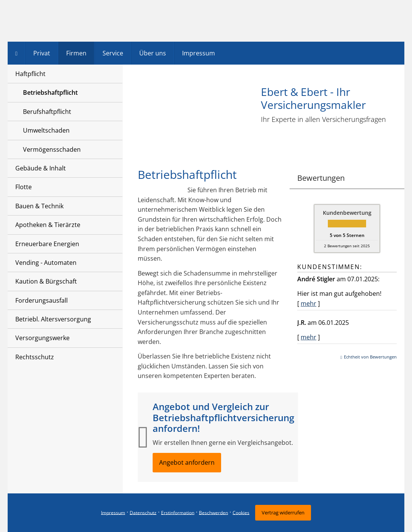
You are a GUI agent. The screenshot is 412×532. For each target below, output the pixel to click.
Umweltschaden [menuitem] (46, 130)
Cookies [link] (241, 512)
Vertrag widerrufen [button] (283, 513)
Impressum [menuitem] (199, 53)
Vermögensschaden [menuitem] (52, 149)
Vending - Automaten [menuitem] (46, 263)
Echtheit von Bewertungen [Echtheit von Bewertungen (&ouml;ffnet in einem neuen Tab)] (370, 357)
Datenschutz (143, 512)
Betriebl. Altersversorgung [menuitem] (53, 319)
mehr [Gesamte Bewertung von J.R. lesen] (309, 337)
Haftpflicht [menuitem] (30, 74)
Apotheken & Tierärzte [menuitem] (48, 225)
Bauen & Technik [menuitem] (39, 206)
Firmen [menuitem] (76, 53)
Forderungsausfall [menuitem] (42, 300)
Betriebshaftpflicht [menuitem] (50, 92)
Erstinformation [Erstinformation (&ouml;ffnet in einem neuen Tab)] (178, 512)
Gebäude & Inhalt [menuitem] (41, 168)
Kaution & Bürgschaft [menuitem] (46, 281)
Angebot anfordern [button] (187, 462)
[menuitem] (16, 53)
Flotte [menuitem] (24, 187)
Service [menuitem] (113, 53)
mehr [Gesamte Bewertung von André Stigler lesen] (309, 303)
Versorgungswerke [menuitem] (42, 338)
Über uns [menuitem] (153, 53)
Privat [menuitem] (42, 53)
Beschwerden (213, 512)
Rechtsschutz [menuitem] (35, 357)
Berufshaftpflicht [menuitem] (47, 112)
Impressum (113, 512)
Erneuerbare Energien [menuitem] (47, 244)
